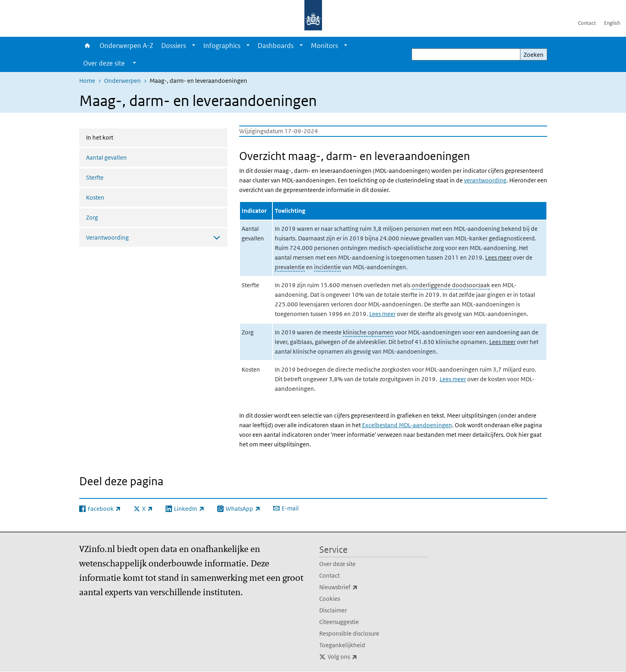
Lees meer (498, 257)
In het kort (121, 137)
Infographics (222, 46)
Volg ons (360, 657)
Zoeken (534, 55)
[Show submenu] (194, 46)
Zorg (92, 217)
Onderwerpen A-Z (126, 46)
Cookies (330, 599)
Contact (587, 23)
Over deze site (337, 564)
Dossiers (174, 46)
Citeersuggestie (339, 622)
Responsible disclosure (349, 633)
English (612, 23)
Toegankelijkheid (342, 645)
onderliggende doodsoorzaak (451, 285)
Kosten (95, 197)
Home (87, 46)
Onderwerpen (122, 81)
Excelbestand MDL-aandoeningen (407, 425)
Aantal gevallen (106, 157)
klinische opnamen (368, 332)
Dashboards (276, 46)
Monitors (324, 46)
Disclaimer (333, 610)
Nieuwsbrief (356, 587)
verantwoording (485, 180)
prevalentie (290, 267)
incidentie (327, 267)
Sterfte (95, 177)
